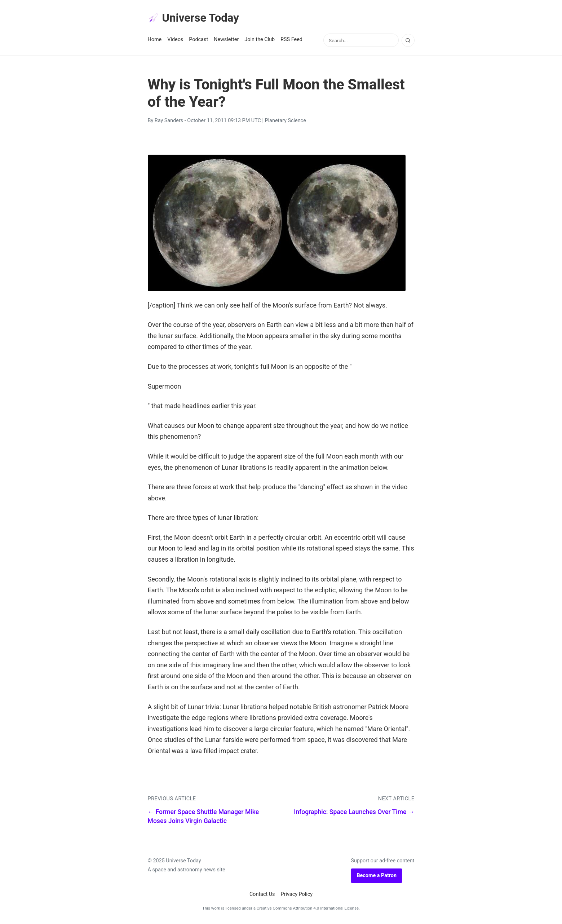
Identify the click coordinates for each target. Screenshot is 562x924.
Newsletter (226, 40)
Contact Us (262, 895)
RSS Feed (291, 40)
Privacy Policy (297, 895)
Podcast (198, 40)
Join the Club (260, 40)
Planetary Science (286, 121)
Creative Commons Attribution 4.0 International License (308, 908)
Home (155, 40)
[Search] (408, 41)
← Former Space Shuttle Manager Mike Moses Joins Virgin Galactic (203, 817)
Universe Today (195, 18)
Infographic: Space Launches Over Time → (354, 813)
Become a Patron (377, 876)
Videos (175, 40)
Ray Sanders (169, 121)
